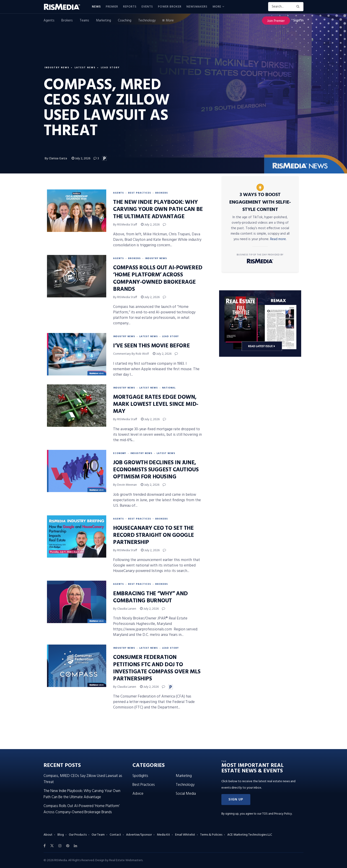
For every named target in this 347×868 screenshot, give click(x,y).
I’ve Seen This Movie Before (151, 346)
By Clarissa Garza (56, 159)
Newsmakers (197, 7)
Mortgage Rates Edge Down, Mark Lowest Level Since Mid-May (156, 404)
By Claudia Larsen (125, 609)
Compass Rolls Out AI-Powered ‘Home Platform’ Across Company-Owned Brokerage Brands (158, 279)
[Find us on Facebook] (45, 846)
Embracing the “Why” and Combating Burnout (150, 597)
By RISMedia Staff (125, 225)
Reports (130, 7)
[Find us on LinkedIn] (75, 846)
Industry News (57, 68)
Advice (138, 794)
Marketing (104, 21)
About (48, 835)
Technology (147, 21)
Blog (61, 835)
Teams (84, 21)
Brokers (67, 21)
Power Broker (170, 7)
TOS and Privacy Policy (277, 814)
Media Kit (163, 835)
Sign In (298, 21)
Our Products (78, 835)
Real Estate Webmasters (126, 860)
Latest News (85, 68)
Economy (120, 453)
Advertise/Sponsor (139, 835)
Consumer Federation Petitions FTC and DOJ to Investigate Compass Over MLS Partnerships (157, 668)
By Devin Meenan (125, 485)
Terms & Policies (211, 835)
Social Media (186, 794)
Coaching (125, 21)
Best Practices (140, 193)
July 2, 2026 (81, 159)
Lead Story (110, 68)
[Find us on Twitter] (52, 846)
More (217, 7)
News (96, 7)
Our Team (98, 835)
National (169, 388)
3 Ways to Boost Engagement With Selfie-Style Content (260, 202)
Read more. (278, 239)
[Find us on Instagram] (60, 846)
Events (147, 7)
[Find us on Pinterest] (68, 846)
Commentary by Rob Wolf (131, 354)
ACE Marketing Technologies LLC (250, 835)
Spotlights (140, 776)
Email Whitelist (185, 835)
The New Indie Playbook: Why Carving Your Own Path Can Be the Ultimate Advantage (158, 210)
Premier (112, 7)
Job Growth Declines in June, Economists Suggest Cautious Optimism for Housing (156, 470)
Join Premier (276, 21)
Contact (115, 835)
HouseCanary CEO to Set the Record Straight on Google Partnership (154, 535)
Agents (49, 21)
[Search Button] (299, 7)
